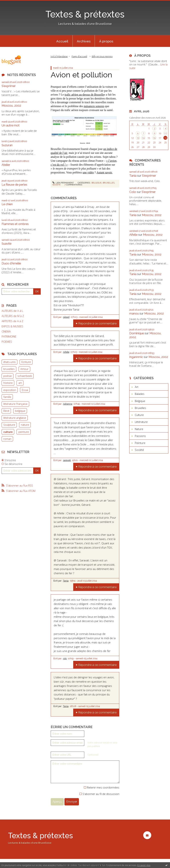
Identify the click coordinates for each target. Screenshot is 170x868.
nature (25, 425)
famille (7, 397)
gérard (66, 317)
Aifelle (66, 352)
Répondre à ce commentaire (97, 323)
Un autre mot (11, 125)
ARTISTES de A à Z (12, 321)
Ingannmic (136, 357)
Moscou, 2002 (11, 106)
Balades (140, 394)
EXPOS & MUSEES (12, 326)
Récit (6, 411)
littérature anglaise (15, 418)
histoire (8, 383)
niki (65, 659)
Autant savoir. (104, 172)
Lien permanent (63, 183)
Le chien (7, 204)
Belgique (97, 183)
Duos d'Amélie (11, 263)
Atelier (6, 165)
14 (143, 138)
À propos (106, 41)
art (20, 383)
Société (56, 185)
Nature (139, 429)
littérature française (15, 404)
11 (165, 133)
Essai (25, 390)
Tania (66, 581)
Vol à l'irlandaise (59, 56)
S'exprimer (9, 86)
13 (138, 138)
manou (134, 313)
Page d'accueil (79, 56)
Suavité (7, 244)
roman (7, 439)
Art (137, 387)
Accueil (62, 41)
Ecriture (26, 362)
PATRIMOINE (9, 336)
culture (8, 432)
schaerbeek (25, 376)
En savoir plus (144, 865)
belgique (20, 411)
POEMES (7, 342)
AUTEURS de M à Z (13, 316)
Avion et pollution (81, 75)
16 (154, 138)
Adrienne (68, 404)
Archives (84, 41)
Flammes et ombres (15, 224)
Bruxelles (109, 183)
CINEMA (6, 331)
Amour (24, 369)
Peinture (140, 443)
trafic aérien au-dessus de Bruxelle (84, 95)
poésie (8, 376)
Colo (133, 192)
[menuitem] (62, 41)
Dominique (137, 333)
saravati (67, 460)
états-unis (10, 362)
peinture (24, 432)
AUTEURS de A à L (12, 311)
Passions (140, 436)
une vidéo (88, 172)
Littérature (141, 422)
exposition (10, 390)
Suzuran (7, 145)
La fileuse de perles (14, 185)
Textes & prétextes (85, 14)
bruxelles (9, 369)
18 (165, 138)
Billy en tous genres (102, 56)
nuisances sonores (94, 106)
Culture (139, 415)
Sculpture (9, 425)
